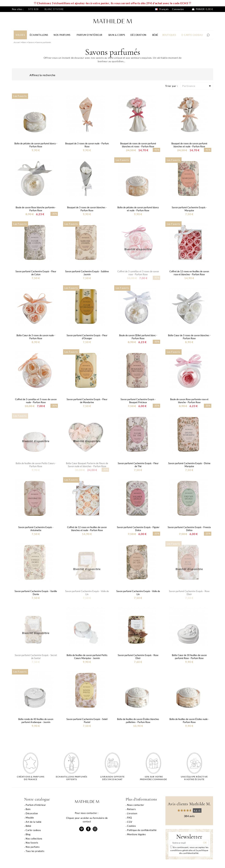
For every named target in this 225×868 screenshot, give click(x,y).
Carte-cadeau (33, 830)
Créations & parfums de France (31, 778)
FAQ (129, 818)
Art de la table (34, 822)
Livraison (132, 813)
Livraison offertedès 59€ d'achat (112, 778)
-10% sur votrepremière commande (153, 778)
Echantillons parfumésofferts (72, 778)
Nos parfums (33, 847)
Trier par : (172, 86)
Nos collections (34, 839)
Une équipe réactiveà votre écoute (194, 778)
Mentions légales (136, 834)
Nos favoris (32, 843)
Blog (28, 834)
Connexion (178, 9)
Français (162, 9)
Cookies (131, 826)
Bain (28, 809)
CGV (130, 822)
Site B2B (33, 9)
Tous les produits (35, 851)
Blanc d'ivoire (54, 9)
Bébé (28, 826)
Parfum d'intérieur (36, 805)
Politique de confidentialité (142, 830)
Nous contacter (136, 805)
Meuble (30, 818)
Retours (131, 809)
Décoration (32, 813)
